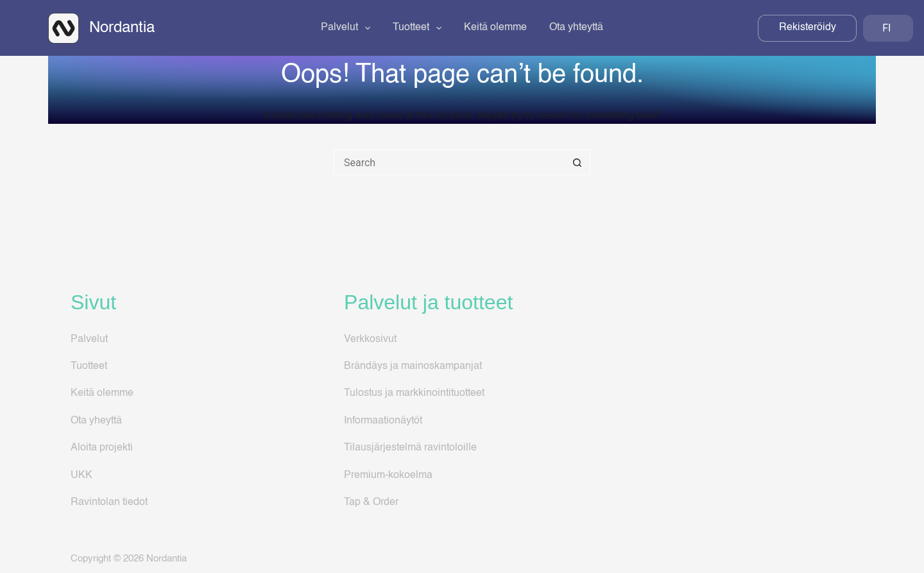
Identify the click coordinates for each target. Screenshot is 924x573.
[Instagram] (824, 559)
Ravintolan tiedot (109, 502)
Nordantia (122, 28)
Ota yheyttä (96, 421)
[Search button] (577, 162)
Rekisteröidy (808, 28)
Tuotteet (420, 28)
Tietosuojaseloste (777, 398)
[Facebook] (800, 559)
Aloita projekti (102, 448)
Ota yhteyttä (576, 28)
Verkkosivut (370, 339)
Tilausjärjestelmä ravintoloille (410, 448)
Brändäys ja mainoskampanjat (413, 366)
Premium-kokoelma (388, 475)
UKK (81, 475)
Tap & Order (371, 502)
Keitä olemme (495, 28)
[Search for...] (449, 162)
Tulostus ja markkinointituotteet (414, 393)
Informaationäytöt (383, 421)
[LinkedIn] (847, 559)
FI (885, 28)
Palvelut (348, 28)
